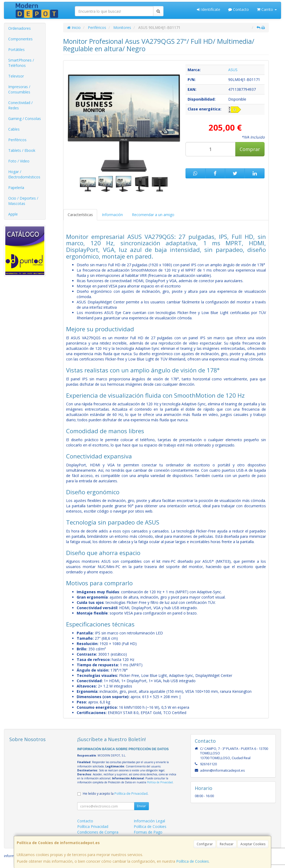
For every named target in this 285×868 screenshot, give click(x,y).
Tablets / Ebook (22, 150)
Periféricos (17, 140)
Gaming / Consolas (25, 119)
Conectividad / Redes (20, 105)
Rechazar (227, 844)
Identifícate (209, 9)
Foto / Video (19, 161)
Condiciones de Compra (98, 832)
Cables (14, 129)
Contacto (239, 9)
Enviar (141, 806)
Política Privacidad (93, 826)
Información (112, 215)
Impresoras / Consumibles (19, 89)
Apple (13, 214)
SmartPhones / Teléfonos (21, 63)
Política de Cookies (193, 861)
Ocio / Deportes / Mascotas (23, 201)
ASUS (233, 70)
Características (80, 215)
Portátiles (16, 50)
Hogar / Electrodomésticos (24, 174)
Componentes (20, 39)
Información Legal (149, 821)
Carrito (267, 9)
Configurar (205, 844)
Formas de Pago (148, 832)
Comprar (250, 149)
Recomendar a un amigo (153, 215)
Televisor (16, 76)
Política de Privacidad (160, 782)
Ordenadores (20, 28)
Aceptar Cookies (253, 844)
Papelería (16, 188)
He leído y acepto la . (116, 794)
